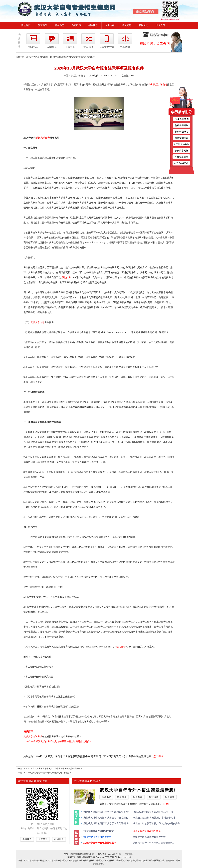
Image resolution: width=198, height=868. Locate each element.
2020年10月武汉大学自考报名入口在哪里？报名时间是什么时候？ (58, 741)
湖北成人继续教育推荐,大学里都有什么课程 (106, 818)
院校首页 (26, 25)
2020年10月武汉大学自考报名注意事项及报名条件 (73, 57)
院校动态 (59, 25)
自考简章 (43, 839)
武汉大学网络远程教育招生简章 (149, 837)
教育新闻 (43, 25)
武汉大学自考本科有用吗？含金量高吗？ (154, 843)
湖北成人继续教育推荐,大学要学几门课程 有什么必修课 (106, 824)
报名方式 (170, 797)
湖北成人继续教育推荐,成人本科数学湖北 (154, 818)
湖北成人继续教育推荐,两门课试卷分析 (153, 812)
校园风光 (144, 25)
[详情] (166, 804)
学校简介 (27, 839)
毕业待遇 (154, 797)
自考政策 (76, 25)
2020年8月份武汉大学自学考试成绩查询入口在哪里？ (48, 773)
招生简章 (93, 25)
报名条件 (138, 797)
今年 (151, 84)
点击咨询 (163, 43)
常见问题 (127, 25)
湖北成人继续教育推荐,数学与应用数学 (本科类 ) (107, 812)
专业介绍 (110, 25)
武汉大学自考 (32, 57)
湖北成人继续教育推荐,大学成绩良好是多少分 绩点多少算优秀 (157, 824)
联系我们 (129, 854)
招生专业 (122, 797)
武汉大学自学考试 (33, 736)
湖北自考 (66, 277)
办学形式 (106, 797)
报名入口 (160, 25)
